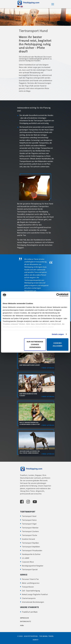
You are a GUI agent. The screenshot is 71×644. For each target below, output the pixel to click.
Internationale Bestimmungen (33, 602)
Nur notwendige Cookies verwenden (35, 344)
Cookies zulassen (57, 344)
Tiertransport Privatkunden (32, 551)
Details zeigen (58, 334)
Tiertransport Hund (29, 516)
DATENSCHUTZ (26, 621)
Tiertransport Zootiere (30, 531)
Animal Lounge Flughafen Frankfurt (35, 594)
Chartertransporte (29, 598)
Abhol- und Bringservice (31, 583)
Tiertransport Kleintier (30, 528)
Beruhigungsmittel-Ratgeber (33, 566)
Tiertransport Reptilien (30, 543)
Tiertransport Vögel (29, 524)
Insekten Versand (28, 539)
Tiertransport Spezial (30, 569)
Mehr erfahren (48, 368)
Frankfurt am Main (30, 612)
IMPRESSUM (24, 618)
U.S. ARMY (26, 558)
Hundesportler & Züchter (31, 554)
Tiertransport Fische (30, 535)
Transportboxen (28, 587)
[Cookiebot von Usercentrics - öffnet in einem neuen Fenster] (58, 295)
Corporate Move (28, 562)
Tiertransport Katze (29, 520)
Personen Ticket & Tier (30, 579)
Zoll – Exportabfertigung (31, 591)
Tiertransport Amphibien (31, 547)
